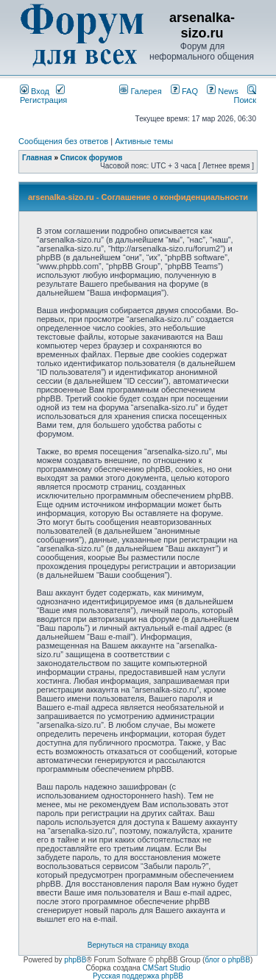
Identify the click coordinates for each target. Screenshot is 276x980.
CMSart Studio (167, 968)
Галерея (140, 91)
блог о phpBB (227, 960)
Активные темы (144, 141)
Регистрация (43, 96)
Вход (35, 91)
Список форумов (92, 158)
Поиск (245, 96)
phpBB (75, 960)
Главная (37, 158)
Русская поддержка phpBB (138, 976)
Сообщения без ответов (63, 141)
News (219, 91)
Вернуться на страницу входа (138, 945)
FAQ (184, 91)
